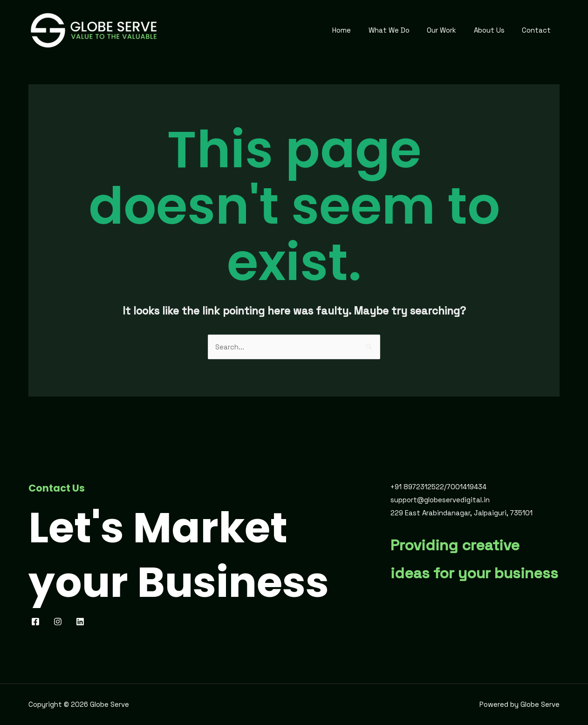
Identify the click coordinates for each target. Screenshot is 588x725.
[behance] (82, 622)
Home (357, 30)
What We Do (401, 30)
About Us (494, 30)
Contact (538, 30)
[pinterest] (59, 622)
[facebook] (37, 622)
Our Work (450, 30)
